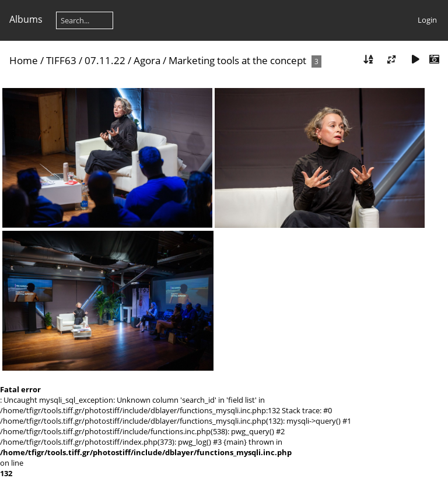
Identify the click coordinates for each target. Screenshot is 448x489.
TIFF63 (61, 60)
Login (427, 20)
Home (24, 60)
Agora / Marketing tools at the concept (221, 60)
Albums (26, 19)
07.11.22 (105, 60)
